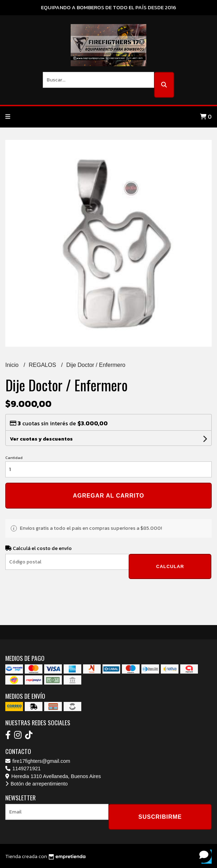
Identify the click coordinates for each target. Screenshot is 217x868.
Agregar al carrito (108, 496)
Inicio (13, 365)
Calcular (170, 566)
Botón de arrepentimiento (37, 784)
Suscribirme (160, 817)
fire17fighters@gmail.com (38, 761)
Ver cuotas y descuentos (41, 439)
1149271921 (23, 768)
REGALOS (43, 365)
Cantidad (14, 458)
